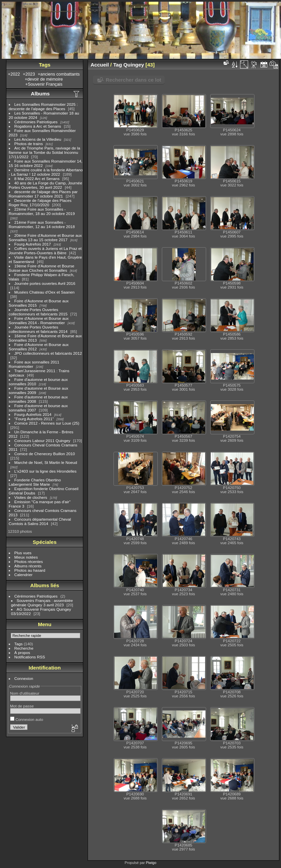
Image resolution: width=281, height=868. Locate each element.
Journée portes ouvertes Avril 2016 (45, 283)
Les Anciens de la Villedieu (38, 139)
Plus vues (23, 553)
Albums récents (28, 566)
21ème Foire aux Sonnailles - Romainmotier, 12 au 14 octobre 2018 (42, 224)
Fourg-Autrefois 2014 (33, 414)
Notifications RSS (30, 657)
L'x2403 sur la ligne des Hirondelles (45, 471)
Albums (40, 94)
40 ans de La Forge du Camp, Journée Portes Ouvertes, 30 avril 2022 (45, 185)
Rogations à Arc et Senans (38, 126)
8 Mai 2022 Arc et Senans (37, 179)
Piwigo (151, 863)
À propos (22, 653)
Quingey (134, 65)
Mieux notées (26, 557)
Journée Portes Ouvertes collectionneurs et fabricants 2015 (38, 312)
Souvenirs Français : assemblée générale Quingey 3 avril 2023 (42, 603)
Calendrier (24, 575)
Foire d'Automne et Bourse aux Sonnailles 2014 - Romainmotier (39, 320)
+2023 (29, 74)
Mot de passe (22, 706)
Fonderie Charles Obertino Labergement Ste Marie (35, 482)
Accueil (100, 65)
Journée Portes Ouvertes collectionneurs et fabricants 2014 (38, 329)
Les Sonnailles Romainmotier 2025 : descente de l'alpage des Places (43, 106)
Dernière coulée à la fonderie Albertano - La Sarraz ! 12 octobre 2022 (46, 172)
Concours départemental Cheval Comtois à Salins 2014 (40, 521)
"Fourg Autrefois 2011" (34, 419)
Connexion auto (27, 719)
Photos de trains (29, 144)
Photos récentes (29, 561)
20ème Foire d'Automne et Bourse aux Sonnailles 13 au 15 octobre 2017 (45, 237)
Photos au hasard (30, 570)
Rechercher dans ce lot (133, 80)
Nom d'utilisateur (25, 693)
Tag (118, 65)
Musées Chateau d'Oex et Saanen (45, 292)
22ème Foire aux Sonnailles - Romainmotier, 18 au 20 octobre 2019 (42, 211)
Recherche (24, 648)
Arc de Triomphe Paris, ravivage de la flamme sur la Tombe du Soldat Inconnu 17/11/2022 (44, 152)
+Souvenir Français (44, 84)
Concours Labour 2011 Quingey (42, 441)
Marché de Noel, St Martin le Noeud (46, 462)
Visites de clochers (31, 497)
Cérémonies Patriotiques (36, 122)
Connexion (24, 678)
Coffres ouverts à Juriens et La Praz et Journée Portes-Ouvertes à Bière (45, 251)
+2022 (14, 74)
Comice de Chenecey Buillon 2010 (45, 454)
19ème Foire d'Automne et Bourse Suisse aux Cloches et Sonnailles (42, 268)
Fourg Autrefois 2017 (33, 244)
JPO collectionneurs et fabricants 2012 (48, 353)
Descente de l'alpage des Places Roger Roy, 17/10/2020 (40, 203)
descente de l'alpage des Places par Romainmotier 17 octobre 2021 (43, 194)
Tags (19, 644)
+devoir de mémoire (44, 79)
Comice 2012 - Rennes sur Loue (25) (47, 423)
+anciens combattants (59, 74)
